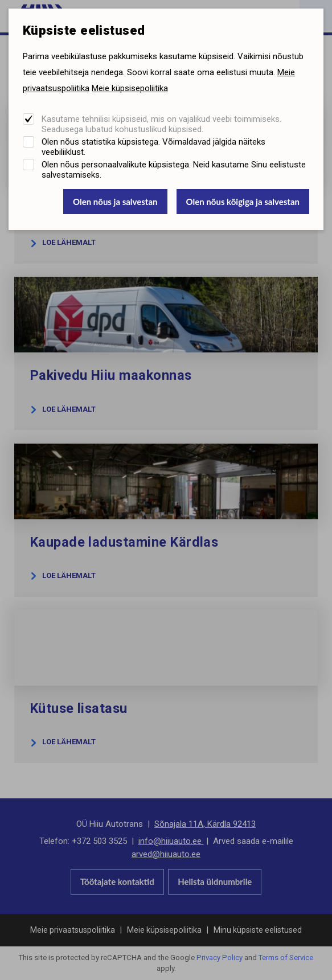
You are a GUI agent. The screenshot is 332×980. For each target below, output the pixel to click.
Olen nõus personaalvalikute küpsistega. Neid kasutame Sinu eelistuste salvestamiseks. (174, 170)
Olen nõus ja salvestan (115, 202)
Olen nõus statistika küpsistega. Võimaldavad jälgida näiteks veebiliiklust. (153, 147)
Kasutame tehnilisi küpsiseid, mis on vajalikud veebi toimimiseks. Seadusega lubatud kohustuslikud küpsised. (161, 124)
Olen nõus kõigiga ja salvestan (243, 202)
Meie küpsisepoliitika (130, 88)
